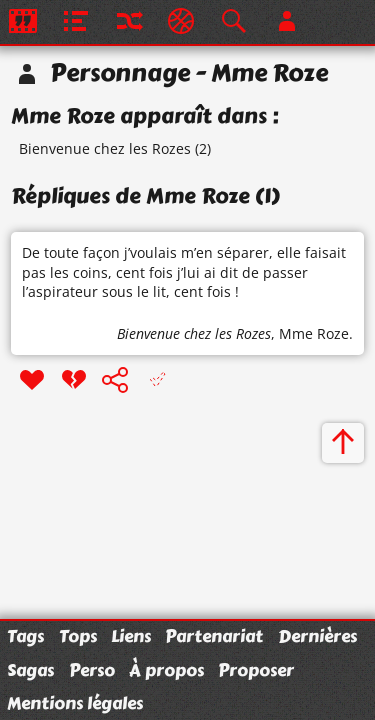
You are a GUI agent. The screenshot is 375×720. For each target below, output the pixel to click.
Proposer (256, 670)
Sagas (30, 670)
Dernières (317, 636)
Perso (92, 670)
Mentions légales (75, 703)
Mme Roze (314, 333)
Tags (25, 636)
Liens (131, 636)
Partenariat (214, 636)
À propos (166, 670)
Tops (78, 636)
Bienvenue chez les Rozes (105, 148)
